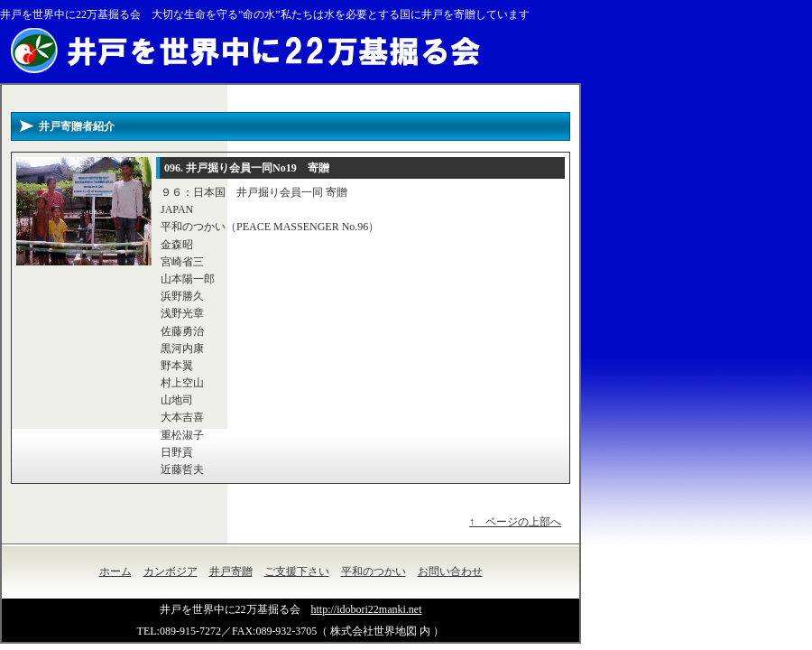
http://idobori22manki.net (367, 609)
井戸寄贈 (231, 571)
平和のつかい (374, 571)
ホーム (115, 571)
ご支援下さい (297, 571)
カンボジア (171, 571)
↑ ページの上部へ (515, 522)
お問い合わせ (450, 571)
